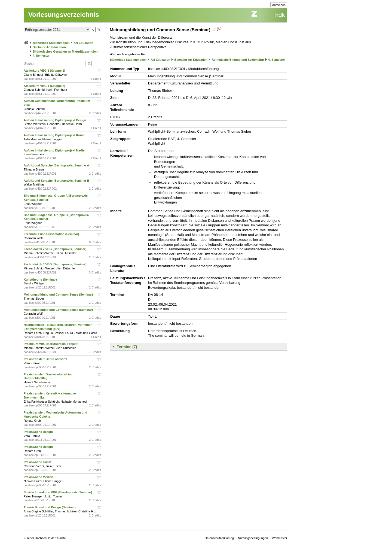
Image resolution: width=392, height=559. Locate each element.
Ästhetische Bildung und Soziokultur (238, 60)
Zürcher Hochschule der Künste (45, 538)
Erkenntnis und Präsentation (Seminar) (52, 234)
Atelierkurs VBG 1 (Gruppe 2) (45, 86)
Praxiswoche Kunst (38, 462)
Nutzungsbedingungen (253, 538)
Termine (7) (127, 347)
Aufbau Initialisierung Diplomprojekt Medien (55, 150)
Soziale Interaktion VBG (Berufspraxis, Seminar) (58, 492)
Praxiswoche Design (39, 432)
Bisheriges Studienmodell (51, 43)
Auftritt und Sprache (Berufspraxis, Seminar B (57, 181)
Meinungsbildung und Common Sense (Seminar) (59, 294)
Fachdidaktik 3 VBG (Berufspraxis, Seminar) (56, 264)
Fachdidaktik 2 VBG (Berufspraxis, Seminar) (56, 249)
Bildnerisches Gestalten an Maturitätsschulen (65, 51)
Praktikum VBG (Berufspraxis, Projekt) (51, 344)
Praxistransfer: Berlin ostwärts (46, 359)
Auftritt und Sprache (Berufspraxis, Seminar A (57, 165)
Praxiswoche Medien (39, 477)
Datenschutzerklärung (219, 538)
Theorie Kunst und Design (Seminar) (50, 507)
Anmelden (279, 5)
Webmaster (280, 538)
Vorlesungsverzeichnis (64, 15)
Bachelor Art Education (49, 47)
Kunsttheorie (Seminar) (41, 279)
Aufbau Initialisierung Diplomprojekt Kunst (55, 135)
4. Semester (41, 56)
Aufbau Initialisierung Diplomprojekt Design (55, 120)
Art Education (83, 43)
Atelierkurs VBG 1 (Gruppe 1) (45, 71)
